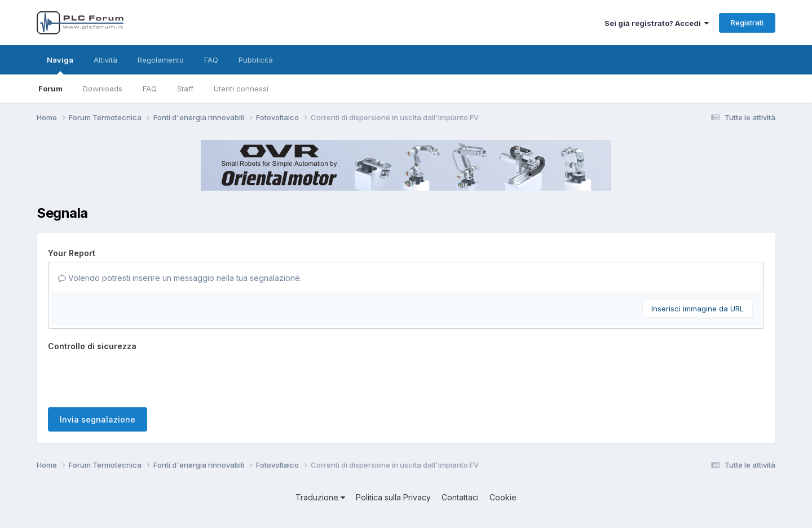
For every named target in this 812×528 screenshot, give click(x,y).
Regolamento (161, 60)
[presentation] (134, 377)
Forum (50, 89)
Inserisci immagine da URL (698, 309)
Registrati (747, 23)
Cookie (503, 497)
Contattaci (460, 497)
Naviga (60, 65)
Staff (185, 89)
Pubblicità (256, 60)
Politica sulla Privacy (393, 497)
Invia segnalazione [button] (98, 419)
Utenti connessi (241, 89)
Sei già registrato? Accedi (657, 23)
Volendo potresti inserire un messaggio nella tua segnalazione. (180, 278)
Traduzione (320, 497)
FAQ (150, 89)
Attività (105, 60)
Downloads (103, 89)
